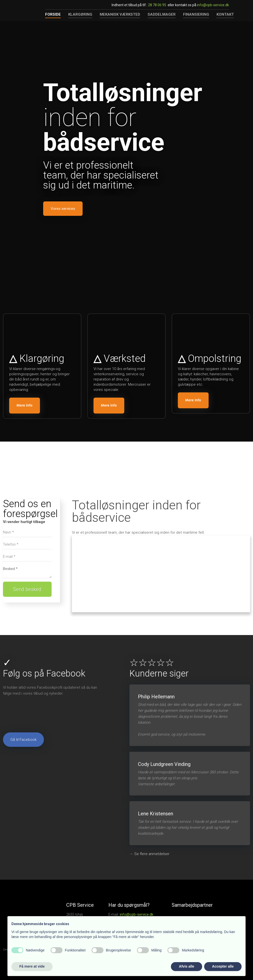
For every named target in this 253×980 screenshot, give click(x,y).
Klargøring (80, 14)
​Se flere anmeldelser (152, 854)
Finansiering (196, 14)
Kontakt (225, 14)
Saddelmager (162, 14)
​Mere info (25, 406)
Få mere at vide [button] (32, 966)
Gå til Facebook (23, 740)
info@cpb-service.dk (213, 5)
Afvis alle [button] (186, 966)
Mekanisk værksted (120, 14)
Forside (53, 14)
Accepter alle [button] (223, 966)
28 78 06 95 (157, 5)
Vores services (63, 209)
